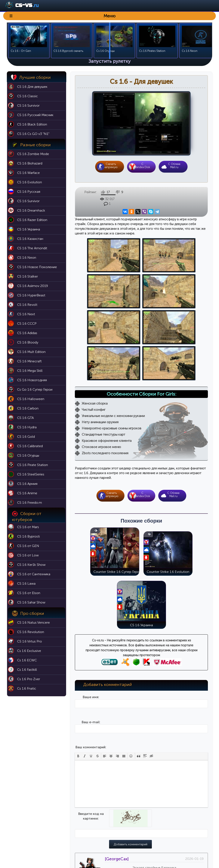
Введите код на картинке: (91, 717)
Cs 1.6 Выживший (175, 834)
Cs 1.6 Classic (173, 816)
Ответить (148, 778)
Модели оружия (139, 846)
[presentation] (78, 657)
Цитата (162, 778)
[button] (78, 657)
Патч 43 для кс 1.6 (141, 822)
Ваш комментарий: (91, 648)
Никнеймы (135, 828)
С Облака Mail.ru (174, 166)
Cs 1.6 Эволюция (175, 828)
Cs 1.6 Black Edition (176, 822)
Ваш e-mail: (91, 623)
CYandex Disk (142, 166)
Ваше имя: (91, 598)
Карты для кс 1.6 (140, 816)
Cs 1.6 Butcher (173, 840)
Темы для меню (139, 840)
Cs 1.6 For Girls (174, 846)
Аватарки (135, 834)
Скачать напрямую (111, 166)
